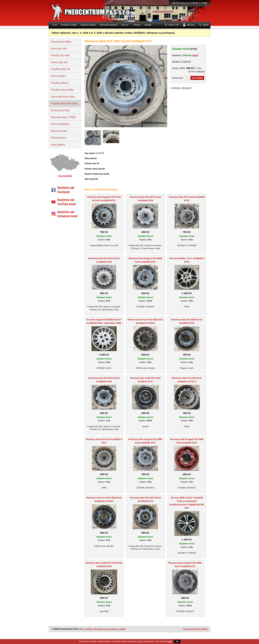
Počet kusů (177, 78)
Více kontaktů (65, 176)
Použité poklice (60, 83)
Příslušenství (58, 138)
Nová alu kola (59, 49)
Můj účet (191, 25)
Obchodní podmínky (108, 25)
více (195, 55)
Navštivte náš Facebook (66, 190)
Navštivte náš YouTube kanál (66, 202)
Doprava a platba (88, 25)
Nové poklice (58, 76)
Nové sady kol (59, 62)
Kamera (137, 25)
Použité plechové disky (64, 103)
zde (170, 642)
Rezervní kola (59, 131)
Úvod (55, 25)
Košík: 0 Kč (174, 25)
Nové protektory (60, 124)
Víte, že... (126, 25)
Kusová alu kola (60, 110)
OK (177, 642)
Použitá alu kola (60, 55)
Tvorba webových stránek (195, 629)
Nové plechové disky (63, 97)
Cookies (88, 629)
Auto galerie (58, 145)
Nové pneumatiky (61, 42)
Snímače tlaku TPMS (63, 117)
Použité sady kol (61, 69)
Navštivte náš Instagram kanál (67, 214)
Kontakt (148, 25)
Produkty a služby (69, 25)
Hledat (206, 25)
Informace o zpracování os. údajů (110, 629)
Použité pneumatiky (62, 90)
